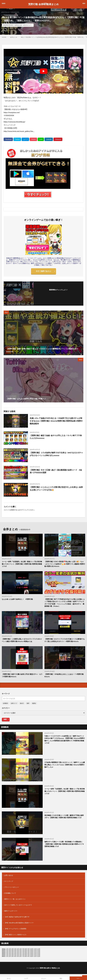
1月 (7, 949)
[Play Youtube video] (43, 71)
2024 (4, 952)
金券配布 (5, 703)
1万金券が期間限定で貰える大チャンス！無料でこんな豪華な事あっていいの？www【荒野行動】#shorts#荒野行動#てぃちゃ (65, 765)
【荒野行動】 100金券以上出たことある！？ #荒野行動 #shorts (64, 675)
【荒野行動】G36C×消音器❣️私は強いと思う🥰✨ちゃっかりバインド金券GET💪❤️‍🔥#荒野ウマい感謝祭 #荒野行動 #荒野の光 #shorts (65, 564)
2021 (4, 956)
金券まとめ (18, 25)
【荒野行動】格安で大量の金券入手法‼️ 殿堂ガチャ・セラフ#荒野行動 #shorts (22, 675)
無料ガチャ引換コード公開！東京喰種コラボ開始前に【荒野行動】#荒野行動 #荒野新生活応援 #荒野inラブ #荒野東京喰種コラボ (64, 844)
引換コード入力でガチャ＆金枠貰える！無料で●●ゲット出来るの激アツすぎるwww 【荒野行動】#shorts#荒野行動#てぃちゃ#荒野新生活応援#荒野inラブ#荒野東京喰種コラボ (65, 740)
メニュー (43, 978)
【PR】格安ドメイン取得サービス (15, 935)
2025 (4, 950)
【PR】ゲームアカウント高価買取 (15, 929)
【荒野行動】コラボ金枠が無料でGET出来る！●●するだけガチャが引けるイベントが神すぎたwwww (56, 454)
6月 (20, 950)
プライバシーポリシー (12, 887)
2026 (4, 949)
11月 (35, 950)
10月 (32, 950)
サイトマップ (9, 881)
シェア (26, 978)
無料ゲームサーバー (11, 911)
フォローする (59, 293)
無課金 (34, 703)
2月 (10, 949)
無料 (28, 703)
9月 (28, 950)
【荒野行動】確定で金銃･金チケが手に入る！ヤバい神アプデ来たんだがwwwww (56, 437)
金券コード (14, 703)
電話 (61, 978)
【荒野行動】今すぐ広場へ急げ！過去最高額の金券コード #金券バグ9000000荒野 (56, 471)
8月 (26, 950)
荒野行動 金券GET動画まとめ (43, 4)
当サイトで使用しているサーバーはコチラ (18, 905)
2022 (4, 955)
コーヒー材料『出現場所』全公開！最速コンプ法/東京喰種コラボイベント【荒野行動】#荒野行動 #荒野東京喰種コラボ (22, 564)
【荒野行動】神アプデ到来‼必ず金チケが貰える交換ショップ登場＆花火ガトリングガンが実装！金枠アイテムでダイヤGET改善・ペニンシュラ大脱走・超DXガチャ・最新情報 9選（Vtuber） (65, 603)
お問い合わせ (9, 875)
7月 (23, 950)
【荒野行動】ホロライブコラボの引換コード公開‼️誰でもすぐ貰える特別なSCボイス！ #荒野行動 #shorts (65, 640)
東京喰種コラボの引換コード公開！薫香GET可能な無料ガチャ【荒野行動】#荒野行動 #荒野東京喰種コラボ (64, 816)
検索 (5, 719)
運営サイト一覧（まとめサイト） (15, 899)
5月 (18, 950)
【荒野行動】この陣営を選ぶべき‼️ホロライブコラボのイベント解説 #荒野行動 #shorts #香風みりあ (22, 640)
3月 (12, 949)
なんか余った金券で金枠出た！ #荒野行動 (17, 599)
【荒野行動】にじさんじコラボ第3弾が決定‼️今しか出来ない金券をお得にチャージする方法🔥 (56, 488)
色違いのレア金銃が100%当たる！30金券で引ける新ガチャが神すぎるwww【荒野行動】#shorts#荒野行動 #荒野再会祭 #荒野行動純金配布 (56, 421)
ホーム (9, 978)
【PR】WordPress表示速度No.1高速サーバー (19, 923)
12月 (39, 950)
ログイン (23, 510)
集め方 (22, 703)
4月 (15, 949)
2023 (4, 953)
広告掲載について (10, 893)
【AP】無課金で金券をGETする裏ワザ (17, 917)
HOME (4, 37)
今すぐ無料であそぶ (43, 271)
